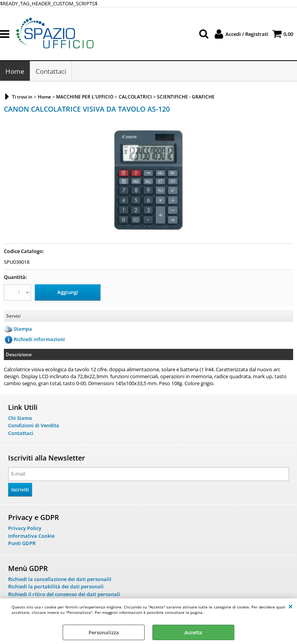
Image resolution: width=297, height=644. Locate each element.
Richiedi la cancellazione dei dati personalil (60, 579)
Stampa (23, 329)
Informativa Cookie (31, 536)
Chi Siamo (20, 418)
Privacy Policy (25, 528)
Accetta (193, 632)
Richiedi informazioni (39, 339)
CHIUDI (291, 606)
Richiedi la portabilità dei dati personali (56, 586)
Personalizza (104, 632)
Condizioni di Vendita (34, 425)
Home (15, 71)
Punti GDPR (22, 543)
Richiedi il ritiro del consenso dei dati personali (64, 594)
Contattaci (51, 71)
